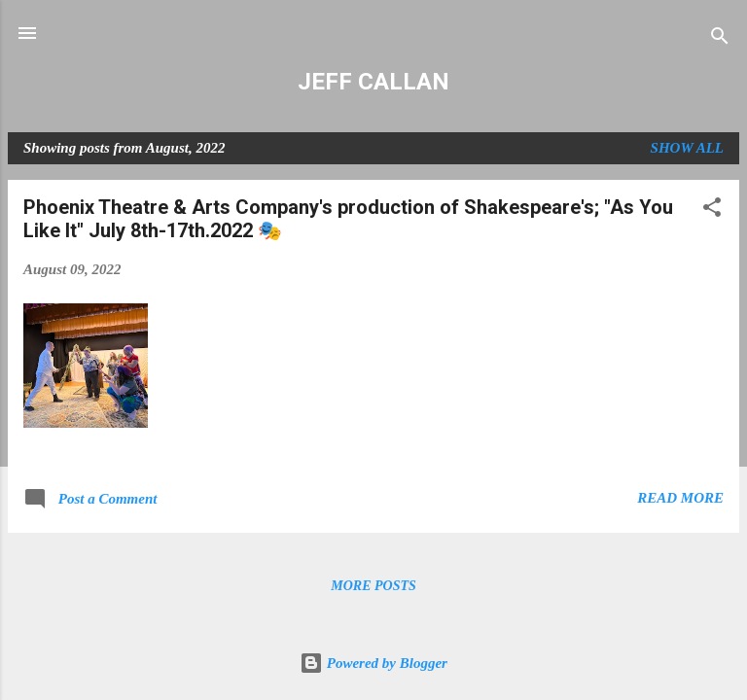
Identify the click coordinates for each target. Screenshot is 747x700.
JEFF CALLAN (373, 82)
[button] (712, 210)
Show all (687, 148)
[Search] (720, 39)
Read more (680, 498)
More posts (373, 586)
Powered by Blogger (373, 663)
